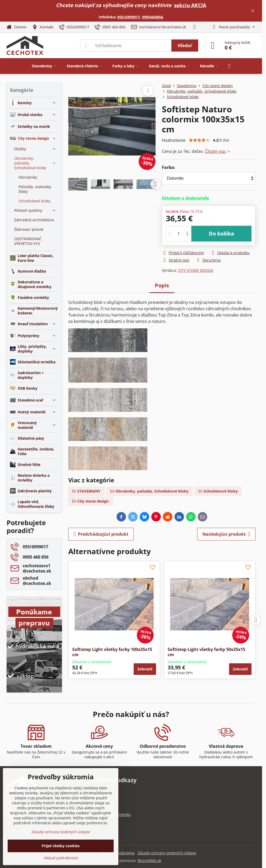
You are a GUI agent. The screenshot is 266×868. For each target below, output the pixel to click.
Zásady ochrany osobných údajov (167, 853)
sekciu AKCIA (190, 5)
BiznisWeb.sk (149, 861)
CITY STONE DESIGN (196, 270)
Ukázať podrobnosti (61, 858)
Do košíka (221, 234)
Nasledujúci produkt (226, 534)
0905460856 (153, 17)
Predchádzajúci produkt (101, 534)
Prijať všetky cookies (61, 846)
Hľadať (185, 46)
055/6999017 (129, 17)
